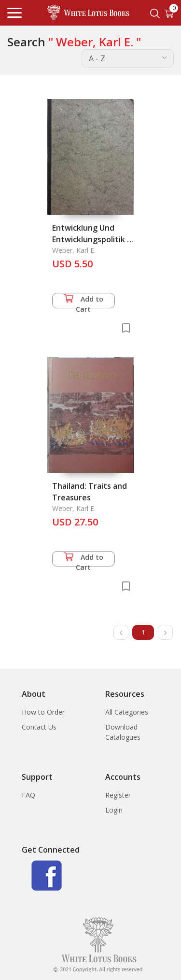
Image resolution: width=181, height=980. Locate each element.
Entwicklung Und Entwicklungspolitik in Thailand (93, 239)
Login (114, 810)
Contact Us (39, 727)
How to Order (43, 712)
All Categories (127, 712)
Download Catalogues (123, 732)
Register (118, 795)
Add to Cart (84, 301)
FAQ (28, 795)
